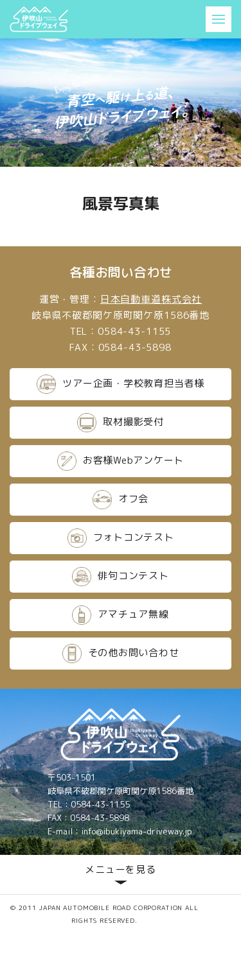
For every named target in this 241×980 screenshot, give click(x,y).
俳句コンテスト (120, 577)
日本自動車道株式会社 (151, 299)
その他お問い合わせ (121, 654)
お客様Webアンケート (121, 461)
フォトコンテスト (121, 538)
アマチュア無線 (120, 615)
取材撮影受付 (121, 423)
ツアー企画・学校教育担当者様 (121, 384)
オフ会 (121, 500)
